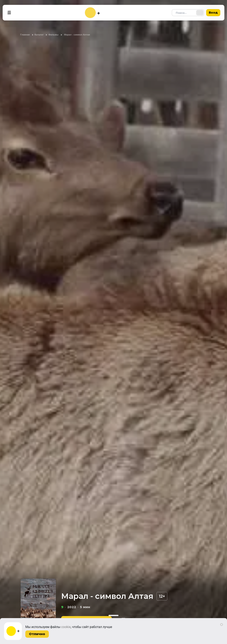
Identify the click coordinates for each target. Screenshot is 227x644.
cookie (66, 627)
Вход (213, 12)
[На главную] (92, 13)
